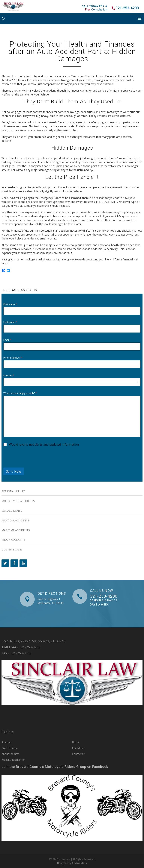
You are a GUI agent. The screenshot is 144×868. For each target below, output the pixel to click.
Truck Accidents (13, 540)
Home (76, 742)
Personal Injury (13, 491)
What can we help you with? (20, 393)
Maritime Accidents (16, 530)
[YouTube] (23, 563)
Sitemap (6, 742)
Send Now (14, 471)
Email (7, 340)
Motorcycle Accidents (18, 501)
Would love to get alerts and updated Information (44, 445)
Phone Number (13, 358)
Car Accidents (12, 511)
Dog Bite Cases (12, 549)
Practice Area (10, 748)
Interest (9, 375)
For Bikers (78, 748)
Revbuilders (79, 863)
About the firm (10, 754)
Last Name (10, 322)
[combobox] (72, 382)
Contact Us (79, 754)
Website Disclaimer (13, 760)
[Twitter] (5, 563)
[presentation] (32, 465)
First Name (10, 304)
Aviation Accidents (15, 520)
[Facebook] (14, 563)
